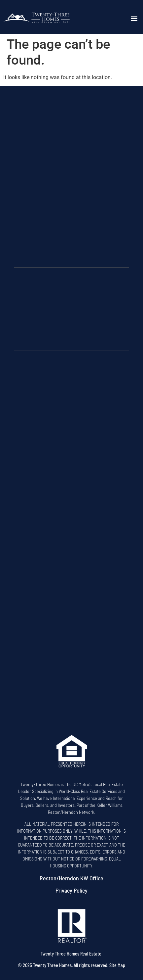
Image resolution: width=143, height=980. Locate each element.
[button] (134, 19)
